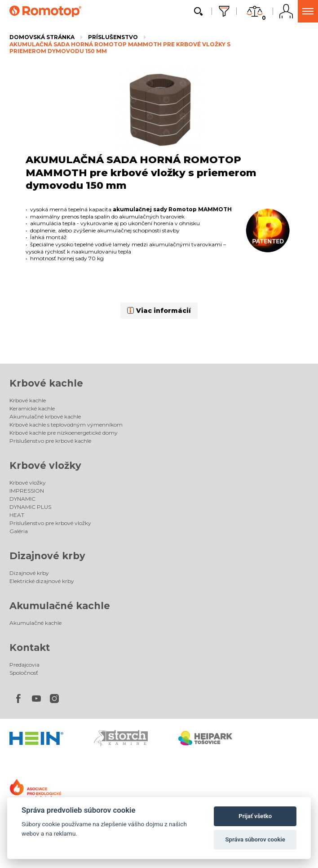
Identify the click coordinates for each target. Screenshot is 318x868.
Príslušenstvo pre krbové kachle (50, 441)
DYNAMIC (22, 499)
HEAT (17, 515)
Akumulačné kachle (60, 606)
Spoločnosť (24, 673)
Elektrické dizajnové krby (42, 581)
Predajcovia (24, 665)
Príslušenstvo (113, 37)
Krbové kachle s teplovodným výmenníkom (66, 425)
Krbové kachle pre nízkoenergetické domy (64, 433)
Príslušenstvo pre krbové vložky (50, 523)
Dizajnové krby (47, 556)
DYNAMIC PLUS (30, 507)
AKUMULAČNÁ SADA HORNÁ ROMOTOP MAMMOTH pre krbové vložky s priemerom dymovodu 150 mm (120, 48)
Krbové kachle (46, 383)
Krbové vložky (45, 465)
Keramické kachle (32, 408)
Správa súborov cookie (255, 839)
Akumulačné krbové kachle (45, 416)
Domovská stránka (42, 37)
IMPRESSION (27, 491)
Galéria (19, 531)
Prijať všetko (255, 816)
